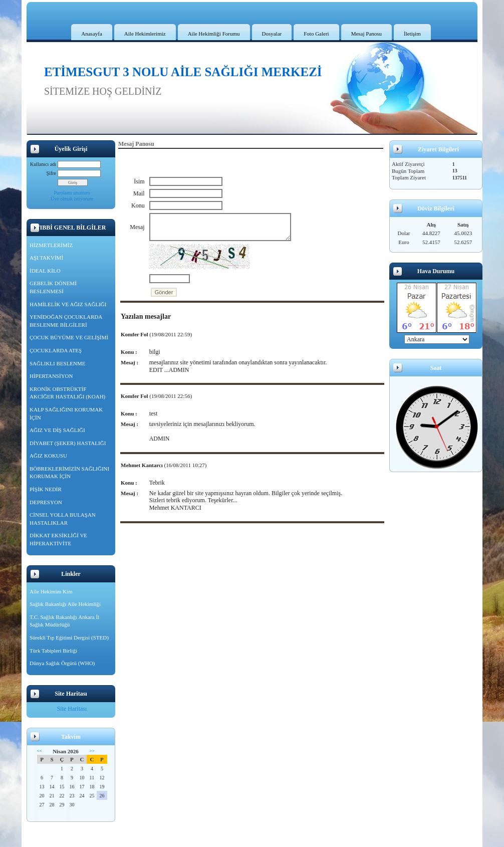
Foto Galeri (316, 34)
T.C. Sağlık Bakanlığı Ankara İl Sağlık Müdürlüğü (64, 621)
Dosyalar (272, 34)
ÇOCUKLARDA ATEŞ (56, 350)
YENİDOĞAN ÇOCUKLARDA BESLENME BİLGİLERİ (66, 321)
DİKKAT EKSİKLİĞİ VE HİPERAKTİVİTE (58, 539)
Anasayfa (92, 34)
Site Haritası (72, 709)
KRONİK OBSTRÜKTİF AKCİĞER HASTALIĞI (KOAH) (67, 393)
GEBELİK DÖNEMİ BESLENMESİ (53, 287)
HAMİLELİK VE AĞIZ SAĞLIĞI (68, 304)
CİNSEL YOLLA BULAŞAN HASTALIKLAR (63, 519)
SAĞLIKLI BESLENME (58, 363)
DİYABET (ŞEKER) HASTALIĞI (68, 443)
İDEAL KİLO (45, 271)
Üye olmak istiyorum (72, 199)
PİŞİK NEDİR (46, 489)
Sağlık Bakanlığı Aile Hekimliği (65, 604)
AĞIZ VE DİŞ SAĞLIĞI (57, 430)
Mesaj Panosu (366, 34)
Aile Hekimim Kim (51, 591)
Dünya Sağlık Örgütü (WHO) (62, 663)
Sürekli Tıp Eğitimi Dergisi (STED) (69, 638)
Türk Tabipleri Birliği (53, 651)
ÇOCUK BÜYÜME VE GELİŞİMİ (69, 337)
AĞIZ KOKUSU (48, 456)
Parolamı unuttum (72, 193)
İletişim (412, 34)
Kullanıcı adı (43, 164)
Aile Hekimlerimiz (145, 34)
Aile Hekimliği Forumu (214, 34)
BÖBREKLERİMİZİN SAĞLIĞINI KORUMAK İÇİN (69, 473)
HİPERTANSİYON (51, 376)
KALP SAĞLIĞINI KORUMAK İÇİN (66, 413)
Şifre (51, 173)
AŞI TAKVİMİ (46, 258)
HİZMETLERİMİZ (51, 245)
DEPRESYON (46, 502)
